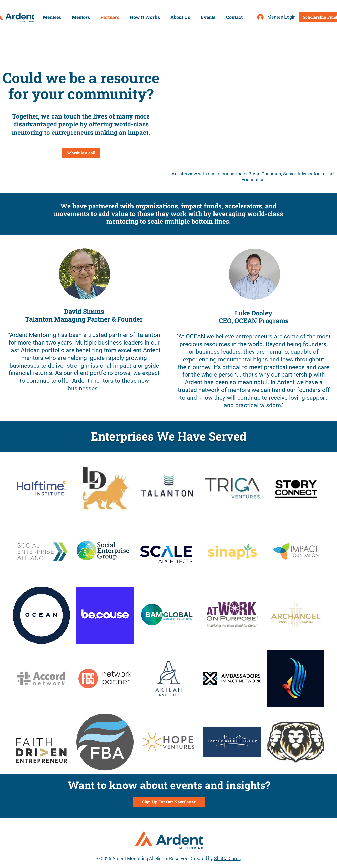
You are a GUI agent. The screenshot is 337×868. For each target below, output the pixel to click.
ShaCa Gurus (227, 858)
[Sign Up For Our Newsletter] (169, 802)
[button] (52, 17)
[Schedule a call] (81, 153)
